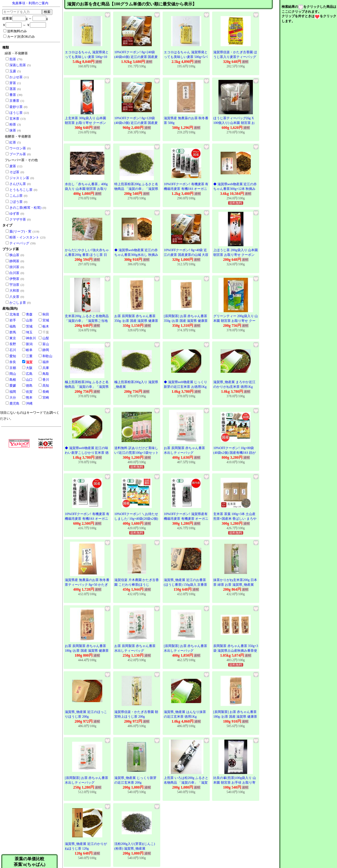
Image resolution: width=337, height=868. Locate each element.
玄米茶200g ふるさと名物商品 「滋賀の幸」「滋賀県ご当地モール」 (87, 321)
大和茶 (14, 291)
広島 (29, 374)
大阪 (29, 368)
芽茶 (13, 83)
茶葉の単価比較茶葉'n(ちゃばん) (30, 862)
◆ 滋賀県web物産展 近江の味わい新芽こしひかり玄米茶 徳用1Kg (87, 453)
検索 (47, 12)
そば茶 (14, 172)
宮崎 (46, 398)
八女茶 (14, 297)
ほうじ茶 (16, 113)
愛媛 (13, 386)
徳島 (29, 386)
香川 (46, 380)
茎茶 (13, 89)
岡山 (13, 374)
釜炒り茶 (16, 107)
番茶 (13, 95)
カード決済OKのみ (19, 37)
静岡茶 (14, 261)
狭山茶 (14, 255)
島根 (13, 380)
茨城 (29, 326)
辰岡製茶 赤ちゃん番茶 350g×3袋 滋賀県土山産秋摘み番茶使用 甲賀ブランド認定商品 (236, 651)
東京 (13, 338)
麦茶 (13, 166)
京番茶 (14, 101)
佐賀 (29, 392)
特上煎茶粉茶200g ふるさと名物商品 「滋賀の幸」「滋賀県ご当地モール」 (136, 189)
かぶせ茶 (16, 77)
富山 (46, 344)
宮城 (46, 320)
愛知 (13, 356)
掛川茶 (14, 267)
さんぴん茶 (18, 184)
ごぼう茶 (16, 202)
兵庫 (46, 368)
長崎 (46, 392)
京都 (13, 368)
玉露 (13, 71)
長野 (13, 344)
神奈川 (31, 338)
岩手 (13, 320)
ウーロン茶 (18, 148)
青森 (29, 314)
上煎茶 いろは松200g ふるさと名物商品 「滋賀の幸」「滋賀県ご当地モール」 (186, 782)
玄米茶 (14, 119)
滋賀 (29, 362)
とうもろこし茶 (21, 190)
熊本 (29, 398)
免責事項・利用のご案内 (30, 3)
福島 (13, 326)
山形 (29, 320)
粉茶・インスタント (24, 237)
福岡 (13, 392)
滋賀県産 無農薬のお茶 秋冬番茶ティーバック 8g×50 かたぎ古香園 (87, 585)
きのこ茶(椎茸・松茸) (25, 208)
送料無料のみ (15, 31)
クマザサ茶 (18, 219)
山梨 (46, 338)
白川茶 (14, 273)
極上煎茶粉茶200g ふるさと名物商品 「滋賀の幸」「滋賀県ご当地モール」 (87, 387)
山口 (29, 380)
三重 (29, 356)
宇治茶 (14, 285)
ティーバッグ (19, 243)
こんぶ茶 (16, 196)
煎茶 (13, 59)
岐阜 (29, 350)
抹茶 (13, 130)
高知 (46, 386)
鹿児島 (14, 403)
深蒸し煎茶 (18, 65)
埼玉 (29, 332)
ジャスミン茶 (19, 178)
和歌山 (47, 356)
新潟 (29, 344)
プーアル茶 (18, 154)
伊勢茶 (14, 279)
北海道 (14, 314)
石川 (13, 350)
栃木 (46, 326)
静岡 (46, 350)
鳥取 (46, 374)
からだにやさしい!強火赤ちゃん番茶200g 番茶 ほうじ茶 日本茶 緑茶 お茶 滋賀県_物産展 (87, 255)
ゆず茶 (14, 214)
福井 (46, 362)
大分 (13, 398)
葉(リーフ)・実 (20, 231)
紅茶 (13, 142)
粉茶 (13, 125)
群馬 (13, 332)
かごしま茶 (18, 303)
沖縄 (29, 403)
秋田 (46, 314)
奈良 (13, 362)
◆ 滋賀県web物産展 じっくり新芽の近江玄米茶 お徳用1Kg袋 (185, 387)
